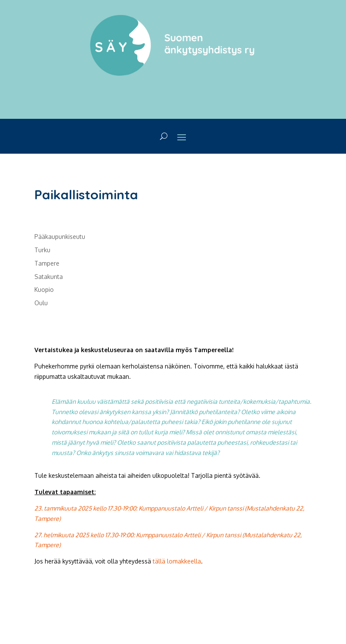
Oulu (41, 303)
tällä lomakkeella (177, 561)
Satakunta (49, 277)
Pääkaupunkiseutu (60, 237)
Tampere (47, 263)
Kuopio (44, 289)
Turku (42, 250)
